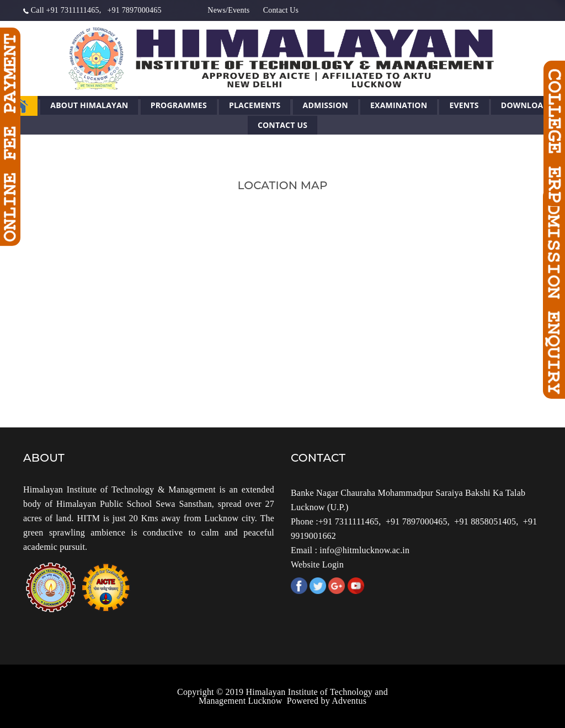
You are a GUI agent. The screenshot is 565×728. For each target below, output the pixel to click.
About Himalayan (89, 105)
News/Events (228, 10)
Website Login (317, 564)
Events (464, 105)
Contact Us (281, 10)
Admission (326, 105)
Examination (399, 105)
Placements (255, 105)
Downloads (527, 105)
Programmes (179, 105)
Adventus (349, 701)
